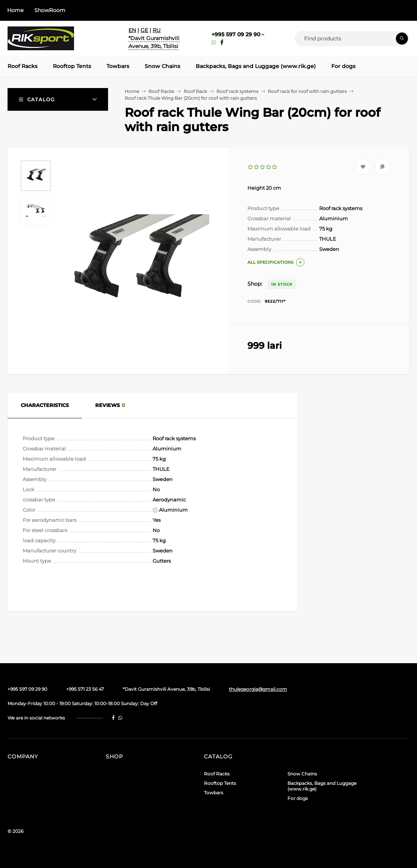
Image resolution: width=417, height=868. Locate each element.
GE (144, 30)
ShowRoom (50, 10)
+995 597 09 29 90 (236, 34)
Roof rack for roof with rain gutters (307, 91)
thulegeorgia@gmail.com (258, 689)
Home (15, 10)
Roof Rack (195, 91)
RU (157, 30)
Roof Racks (161, 91)
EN (132, 30)
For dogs (298, 798)
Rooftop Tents (220, 783)
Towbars (214, 793)
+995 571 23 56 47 (85, 689)
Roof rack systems (237, 91)
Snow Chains (302, 774)
